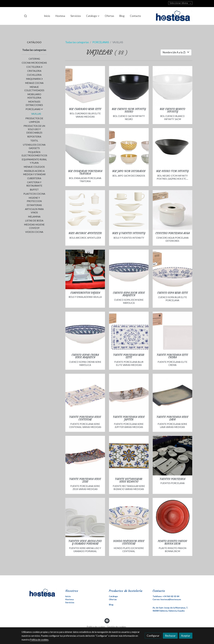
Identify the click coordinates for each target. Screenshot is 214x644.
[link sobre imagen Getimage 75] (129, 456)
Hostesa (69, 599)
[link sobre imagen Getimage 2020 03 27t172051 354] (172, 518)
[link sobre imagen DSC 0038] (85, 269)
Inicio (68, 596)
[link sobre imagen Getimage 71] (129, 86)
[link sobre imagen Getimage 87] (129, 518)
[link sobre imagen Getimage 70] (172, 86)
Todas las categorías (77, 42)
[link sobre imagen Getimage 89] (172, 394)
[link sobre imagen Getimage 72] (172, 148)
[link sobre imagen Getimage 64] (85, 148)
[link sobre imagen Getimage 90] (85, 456)
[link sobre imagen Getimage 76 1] (85, 332)
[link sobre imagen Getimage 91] (129, 394)
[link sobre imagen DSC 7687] (172, 456)
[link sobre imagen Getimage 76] (129, 269)
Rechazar (170, 636)
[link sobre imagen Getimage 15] (172, 269)
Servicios (70, 602)
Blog (111, 605)
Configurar (153, 636)
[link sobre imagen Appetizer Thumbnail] (85, 210)
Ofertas (113, 599)
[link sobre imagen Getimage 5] (85, 86)
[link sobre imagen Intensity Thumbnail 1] (129, 210)
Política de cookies (96, 627)
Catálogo (113, 596)
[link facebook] (107, 620)
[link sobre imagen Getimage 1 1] (129, 148)
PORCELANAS (101, 42)
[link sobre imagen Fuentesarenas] (85, 518)
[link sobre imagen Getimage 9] (172, 332)
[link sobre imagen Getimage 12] (129, 332)
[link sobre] (41, 593)
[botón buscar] (25, 16)
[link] (174, 16)
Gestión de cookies (117, 627)
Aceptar (186, 636)
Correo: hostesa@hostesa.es (167, 599)
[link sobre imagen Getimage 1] (172, 210)
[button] (93, 16)
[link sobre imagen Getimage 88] (85, 394)
